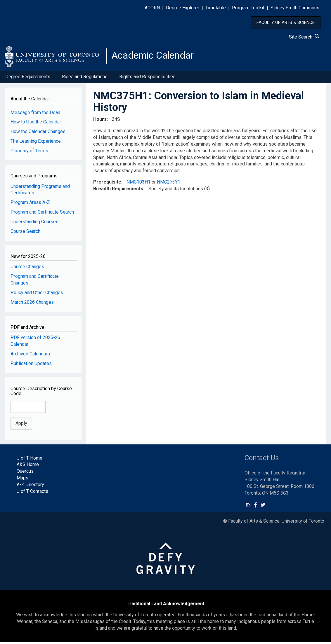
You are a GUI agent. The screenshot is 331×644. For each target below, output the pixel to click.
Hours (100, 121)
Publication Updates (31, 365)
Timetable (216, 8)
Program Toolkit (248, 8)
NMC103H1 (138, 184)
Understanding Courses (34, 223)
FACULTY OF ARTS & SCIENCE (286, 22)
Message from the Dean (35, 114)
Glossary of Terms (29, 152)
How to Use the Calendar (36, 124)
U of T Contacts (32, 493)
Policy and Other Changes (37, 294)
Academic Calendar (157, 57)
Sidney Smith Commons (295, 8)
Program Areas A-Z (30, 204)
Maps (22, 480)
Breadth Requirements (118, 190)
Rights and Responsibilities (147, 78)
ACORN (152, 8)
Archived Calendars (30, 356)
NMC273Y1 (169, 184)
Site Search (304, 37)
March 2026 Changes (32, 304)
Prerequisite (107, 184)
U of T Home (30, 459)
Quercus (25, 473)
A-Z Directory (30, 486)
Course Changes (27, 268)
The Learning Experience (36, 143)
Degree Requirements (28, 78)
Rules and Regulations (85, 78)
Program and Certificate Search (42, 214)
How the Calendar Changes (38, 133)
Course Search (25, 233)
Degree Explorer (183, 8)
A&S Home (28, 466)
